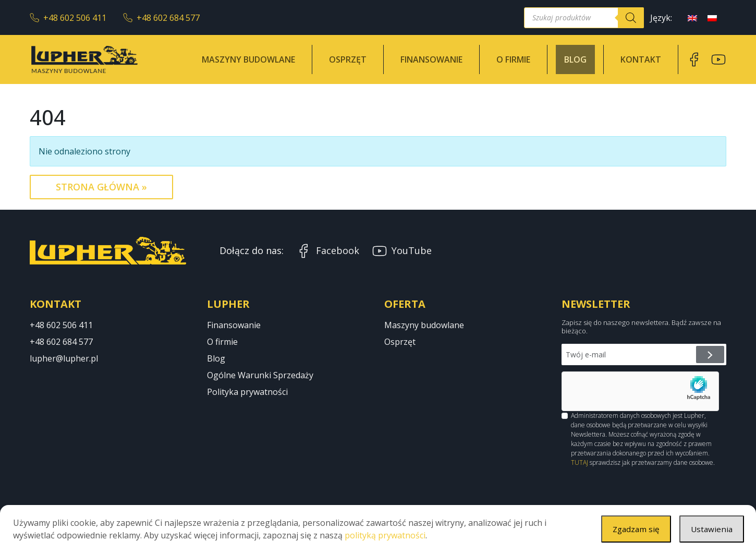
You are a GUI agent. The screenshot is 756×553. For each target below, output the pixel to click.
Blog (575, 59)
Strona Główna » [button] (101, 187)
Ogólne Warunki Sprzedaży (260, 375)
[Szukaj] (631, 18)
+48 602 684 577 (161, 18)
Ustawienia (711, 529)
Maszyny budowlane (248, 59)
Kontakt (641, 59)
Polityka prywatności (247, 392)
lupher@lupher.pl (64, 358)
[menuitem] (692, 17)
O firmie (513, 59)
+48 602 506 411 (68, 18)
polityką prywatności (385, 535)
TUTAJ (580, 462)
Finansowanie (431, 59)
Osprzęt (348, 59)
